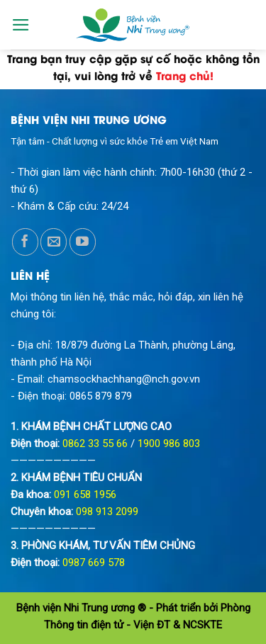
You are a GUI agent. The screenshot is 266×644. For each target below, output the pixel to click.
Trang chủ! (185, 75)
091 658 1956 (85, 495)
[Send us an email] (54, 242)
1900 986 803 (169, 444)
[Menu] (21, 25)
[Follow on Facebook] (25, 242)
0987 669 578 (94, 563)
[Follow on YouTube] (83, 242)
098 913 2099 (107, 512)
